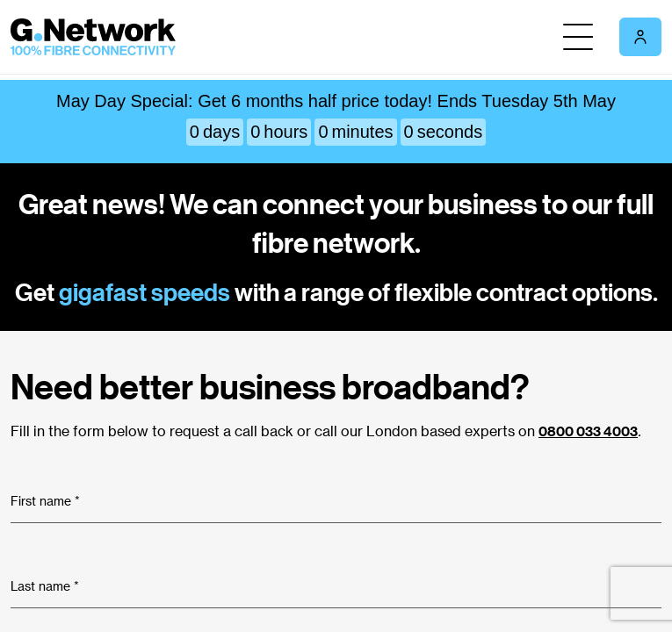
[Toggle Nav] (578, 37)
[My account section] (640, 37)
